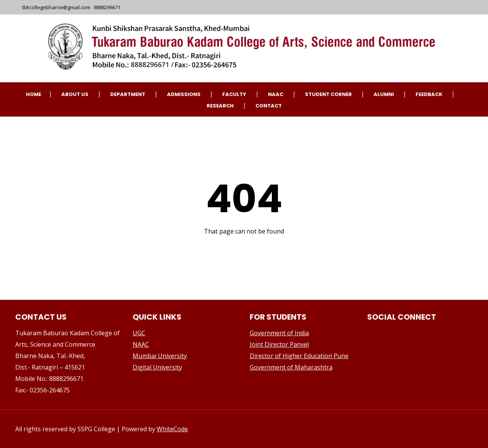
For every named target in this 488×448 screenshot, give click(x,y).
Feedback (429, 94)
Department (128, 94)
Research (220, 106)
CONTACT (269, 106)
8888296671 (107, 7)
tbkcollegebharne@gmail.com (57, 7)
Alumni (384, 94)
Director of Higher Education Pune (299, 356)
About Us (75, 94)
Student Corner (328, 94)
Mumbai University (160, 356)
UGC (139, 333)
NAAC (276, 94)
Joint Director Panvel (279, 344)
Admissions (184, 94)
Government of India (279, 333)
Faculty (234, 94)
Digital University (157, 367)
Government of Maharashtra (291, 367)
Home (34, 94)
